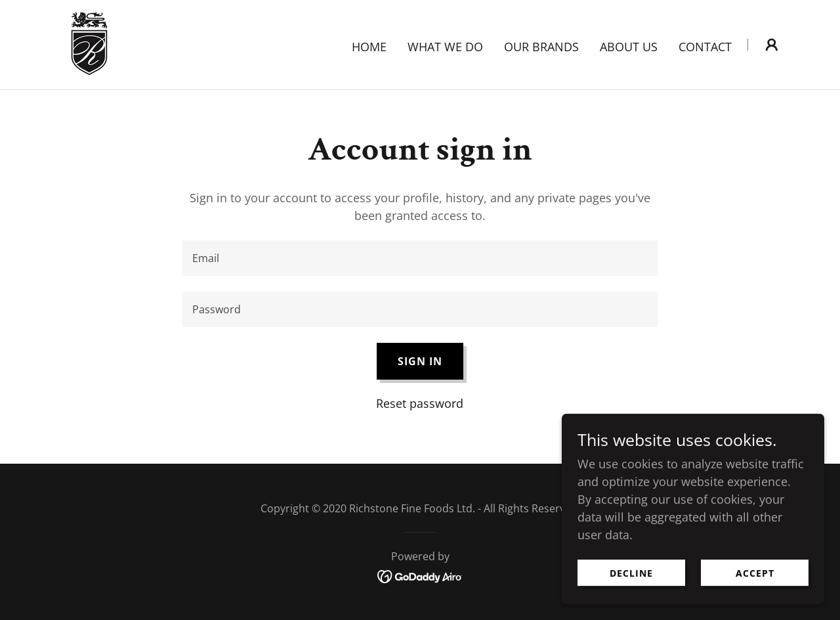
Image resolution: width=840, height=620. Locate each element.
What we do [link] (445, 47)
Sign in (420, 361)
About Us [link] (629, 47)
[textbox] (420, 258)
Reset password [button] (420, 403)
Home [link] (369, 47)
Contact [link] (705, 47)
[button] (772, 45)
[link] (89, 43)
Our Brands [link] (541, 47)
